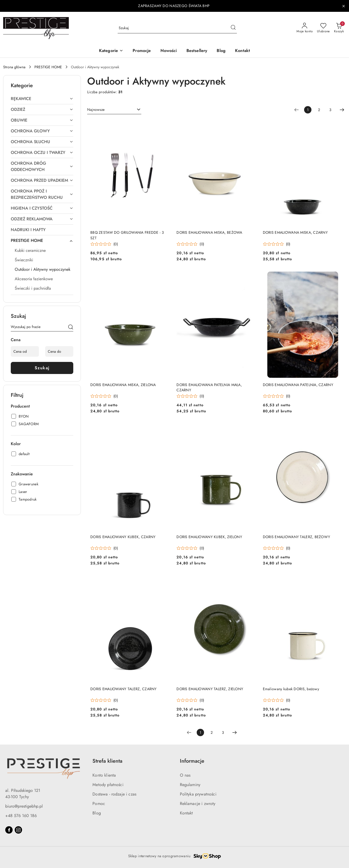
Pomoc (99, 804)
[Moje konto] (305, 28)
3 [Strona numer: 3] (330, 110)
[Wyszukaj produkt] (177, 28)
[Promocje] (142, 51)
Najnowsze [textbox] (96, 110)
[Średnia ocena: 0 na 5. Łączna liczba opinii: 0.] (104, 244)
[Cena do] (59, 351)
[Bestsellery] (197, 51)
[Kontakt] (243, 51)
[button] (111, 51)
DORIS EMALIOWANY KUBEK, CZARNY (123, 537)
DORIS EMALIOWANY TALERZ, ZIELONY (210, 689)
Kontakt (186, 813)
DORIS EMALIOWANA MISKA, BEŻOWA (209, 232)
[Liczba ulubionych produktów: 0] (323, 28)
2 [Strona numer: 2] (319, 110)
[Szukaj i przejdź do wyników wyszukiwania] (233, 28)
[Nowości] (169, 51)
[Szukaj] (71, 328)
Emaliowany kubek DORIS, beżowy (291, 689)
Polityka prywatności (198, 794)
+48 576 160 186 (21, 816)
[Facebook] (9, 830)
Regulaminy (190, 785)
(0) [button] (116, 244)
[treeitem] (42, 99)
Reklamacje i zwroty (198, 804)
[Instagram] (18, 830)
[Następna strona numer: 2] (342, 110)
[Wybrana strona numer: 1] (308, 110)
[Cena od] (25, 351)
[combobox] (114, 110)
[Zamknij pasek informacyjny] (343, 6)
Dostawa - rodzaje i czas (114, 794)
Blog (97, 813)
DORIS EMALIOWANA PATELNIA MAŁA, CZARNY (209, 387)
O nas (185, 775)
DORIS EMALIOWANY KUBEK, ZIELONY (209, 537)
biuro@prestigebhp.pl (24, 806)
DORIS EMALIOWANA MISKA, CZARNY (295, 232)
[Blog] (221, 51)
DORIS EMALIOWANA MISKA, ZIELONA (123, 385)
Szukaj (42, 368)
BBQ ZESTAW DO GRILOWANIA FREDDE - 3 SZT (127, 235)
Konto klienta (104, 775)
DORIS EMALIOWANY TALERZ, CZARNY (124, 689)
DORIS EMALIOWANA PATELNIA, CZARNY (298, 385)
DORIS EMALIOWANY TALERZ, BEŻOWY (297, 537)
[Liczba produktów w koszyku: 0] (339, 28)
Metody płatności (108, 785)
